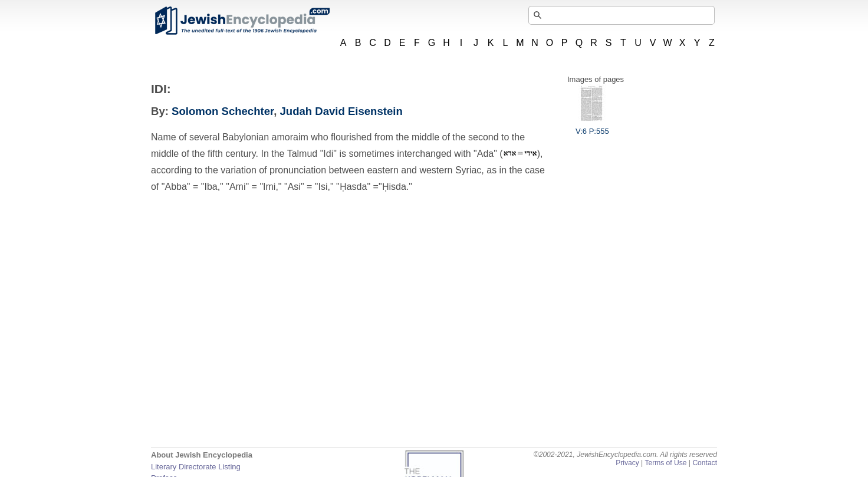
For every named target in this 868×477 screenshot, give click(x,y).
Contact (705, 463)
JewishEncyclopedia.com (242, 21)
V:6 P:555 (592, 127)
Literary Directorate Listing (196, 467)
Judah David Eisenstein (341, 111)
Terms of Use (665, 463)
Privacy (627, 463)
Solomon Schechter (223, 111)
